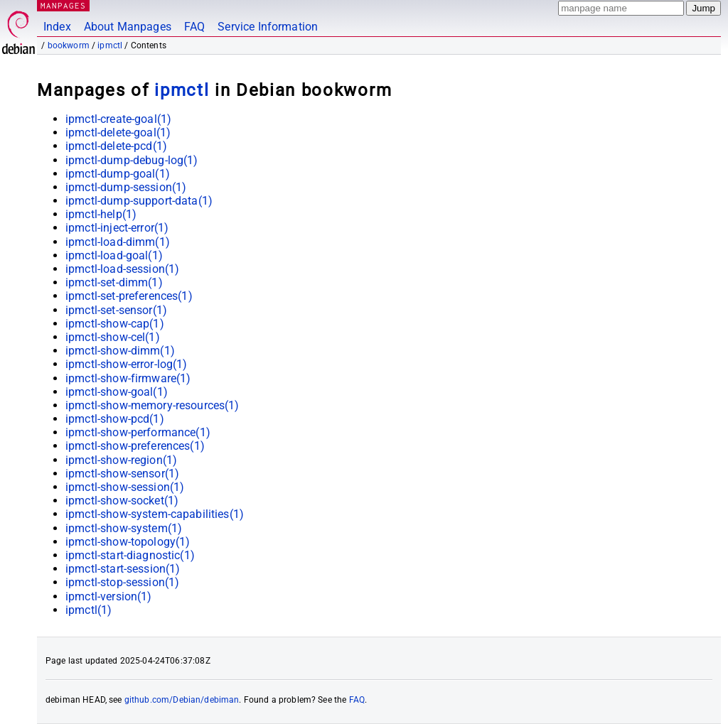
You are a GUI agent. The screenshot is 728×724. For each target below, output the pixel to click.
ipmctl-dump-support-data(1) (139, 201)
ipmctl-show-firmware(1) (128, 378)
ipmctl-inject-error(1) (117, 228)
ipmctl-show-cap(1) (115, 324)
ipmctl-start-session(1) (123, 569)
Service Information (268, 27)
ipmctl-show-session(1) (125, 487)
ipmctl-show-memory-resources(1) (152, 405)
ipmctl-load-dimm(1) (118, 242)
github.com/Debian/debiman (182, 700)
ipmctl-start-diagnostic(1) (130, 555)
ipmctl (110, 45)
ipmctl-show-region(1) (121, 460)
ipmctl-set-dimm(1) (114, 282)
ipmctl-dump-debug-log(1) (132, 160)
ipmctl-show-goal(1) (117, 392)
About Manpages (128, 27)
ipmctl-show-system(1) (124, 528)
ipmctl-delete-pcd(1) (116, 146)
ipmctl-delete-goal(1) (118, 133)
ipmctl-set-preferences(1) (129, 296)
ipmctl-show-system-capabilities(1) (155, 514)
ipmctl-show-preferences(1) (135, 446)
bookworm (69, 45)
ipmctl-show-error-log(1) (127, 364)
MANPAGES (63, 5)
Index (57, 27)
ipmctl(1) (89, 610)
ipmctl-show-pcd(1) (115, 419)
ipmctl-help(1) (101, 214)
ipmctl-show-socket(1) (122, 501)
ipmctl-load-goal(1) (114, 255)
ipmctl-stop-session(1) (122, 582)
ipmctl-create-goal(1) (118, 119)
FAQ (194, 27)
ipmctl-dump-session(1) (126, 187)
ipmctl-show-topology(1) (128, 542)
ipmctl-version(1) (109, 596)
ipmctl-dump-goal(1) (118, 174)
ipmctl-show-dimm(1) (120, 351)
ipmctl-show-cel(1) (113, 337)
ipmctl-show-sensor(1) (122, 474)
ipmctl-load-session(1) (122, 269)
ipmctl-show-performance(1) (138, 432)
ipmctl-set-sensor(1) (116, 310)
